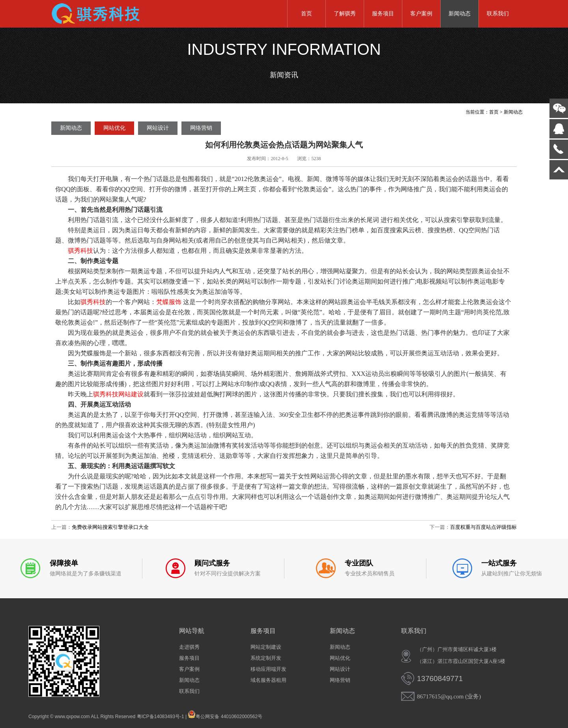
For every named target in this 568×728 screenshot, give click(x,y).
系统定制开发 (266, 658)
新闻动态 (460, 14)
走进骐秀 (189, 647)
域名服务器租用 (268, 680)
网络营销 (201, 128)
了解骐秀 (345, 14)
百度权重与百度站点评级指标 (483, 527)
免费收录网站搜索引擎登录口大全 (110, 527)
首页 (306, 14)
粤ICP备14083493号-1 (161, 717)
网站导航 (192, 631)
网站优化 (114, 128)
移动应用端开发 (268, 669)
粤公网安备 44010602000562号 (225, 714)
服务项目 (383, 14)
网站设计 (158, 128)
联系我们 (498, 14)
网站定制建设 (266, 647)
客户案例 (421, 14)
